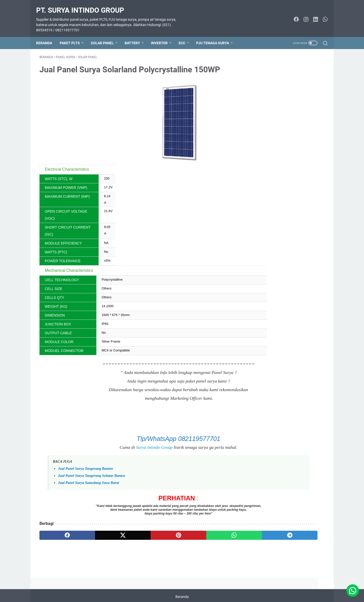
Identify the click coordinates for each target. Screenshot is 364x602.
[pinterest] (135, 531)
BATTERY (136, 35)
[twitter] (97, 531)
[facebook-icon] (293, 15)
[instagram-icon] (303, 15)
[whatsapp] (173, 531)
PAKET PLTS (73, 35)
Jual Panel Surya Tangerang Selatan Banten (92, 471)
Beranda (47, 35)
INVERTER (163, 35)
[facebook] (59, 531)
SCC (185, 35)
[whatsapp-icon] (322, 15)
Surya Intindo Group (111, 443)
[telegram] (211, 531)
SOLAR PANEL (106, 35)
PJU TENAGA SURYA (216, 35)
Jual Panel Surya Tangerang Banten (85, 464)
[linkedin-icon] (312, 15)
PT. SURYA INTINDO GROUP (83, 5)
